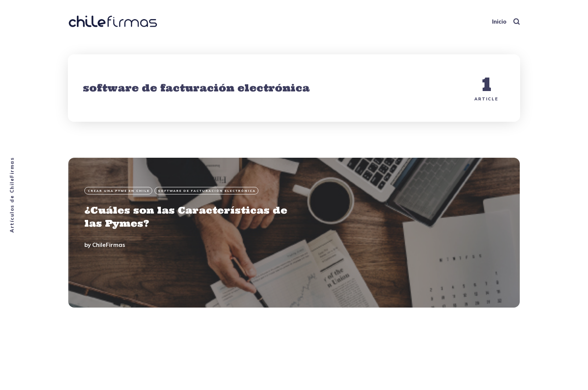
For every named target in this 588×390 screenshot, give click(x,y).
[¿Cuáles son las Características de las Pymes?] (294, 233)
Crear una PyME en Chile (119, 191)
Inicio (499, 22)
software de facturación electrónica (207, 191)
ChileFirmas (109, 245)
